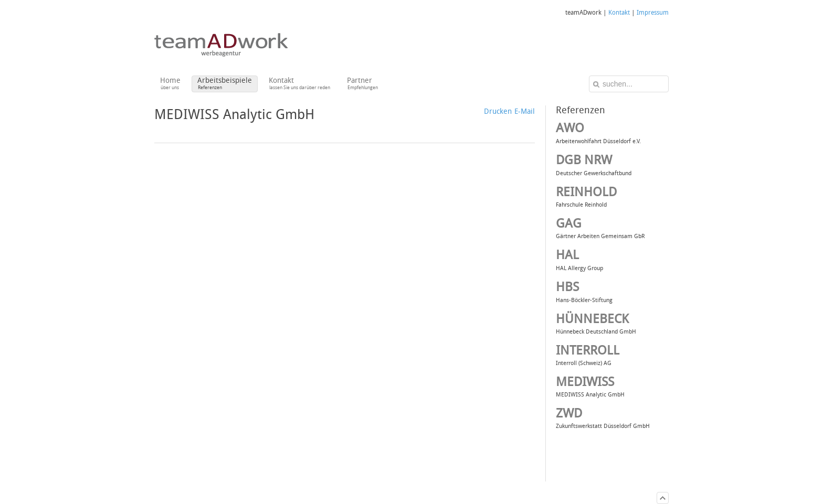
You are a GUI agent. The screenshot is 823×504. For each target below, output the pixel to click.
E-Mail (525, 111)
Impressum (653, 13)
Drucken (498, 111)
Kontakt (619, 13)
